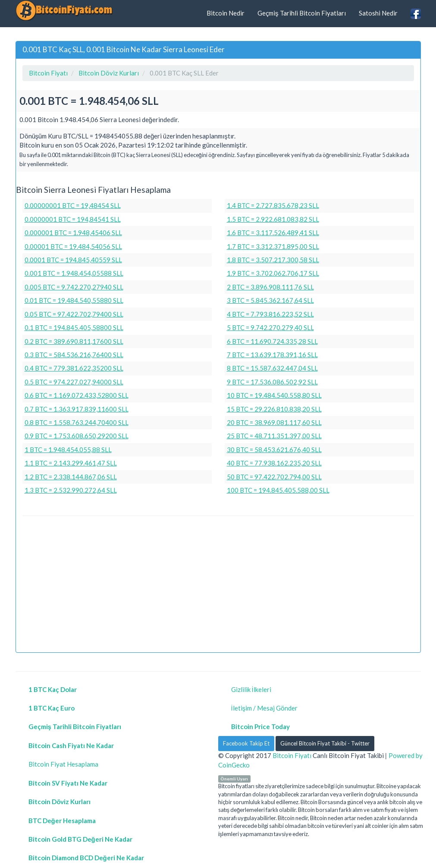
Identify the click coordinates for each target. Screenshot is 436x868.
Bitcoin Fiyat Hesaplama (63, 764)
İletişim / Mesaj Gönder (265, 708)
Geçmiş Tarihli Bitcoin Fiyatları (302, 13)
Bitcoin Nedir (226, 13)
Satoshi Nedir (378, 13)
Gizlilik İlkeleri (251, 689)
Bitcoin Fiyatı (292, 755)
